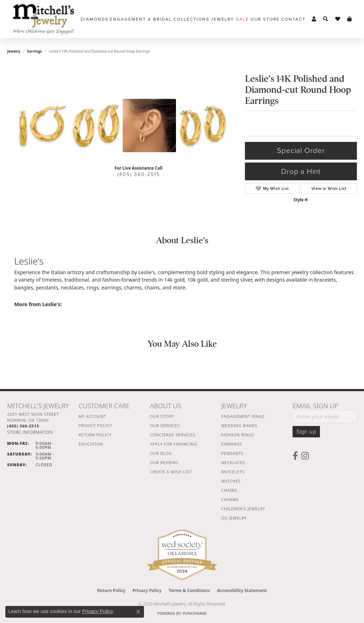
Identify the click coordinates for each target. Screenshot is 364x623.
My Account (92, 416)
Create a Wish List (171, 472)
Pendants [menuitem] (232, 453)
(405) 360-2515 (139, 174)
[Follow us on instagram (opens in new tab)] (305, 456)
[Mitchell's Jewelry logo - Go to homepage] (44, 19)
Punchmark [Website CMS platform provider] (195, 613)
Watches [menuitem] (231, 481)
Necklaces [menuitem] (233, 462)
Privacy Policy (95, 425)
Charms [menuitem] (230, 499)
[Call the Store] (23, 426)
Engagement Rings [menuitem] (243, 416)
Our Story (162, 416)
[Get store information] (30, 432)
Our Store (265, 19)
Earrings (35, 51)
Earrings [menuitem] (232, 444)
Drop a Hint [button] (301, 172)
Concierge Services (173, 435)
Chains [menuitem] (229, 490)
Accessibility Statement (242, 590)
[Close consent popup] (138, 612)
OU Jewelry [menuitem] (234, 518)
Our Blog (161, 453)
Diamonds (95, 19)
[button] (314, 19)
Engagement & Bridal (141, 19)
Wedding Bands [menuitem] (239, 425)
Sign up (306, 432)
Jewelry (223, 19)
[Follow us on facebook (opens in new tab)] (295, 456)
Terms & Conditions (189, 590)
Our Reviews (164, 462)
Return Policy (95, 435)
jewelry (14, 51)
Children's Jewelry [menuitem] (243, 509)
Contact (293, 19)
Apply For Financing (174, 444)
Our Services (165, 425)
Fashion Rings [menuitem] (238, 435)
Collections (191, 19)
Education (91, 444)
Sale (242, 19)
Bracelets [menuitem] (233, 472)
